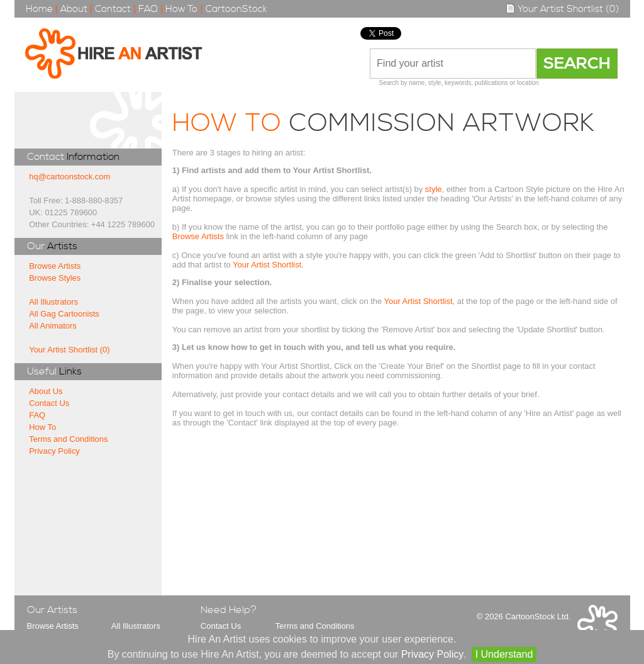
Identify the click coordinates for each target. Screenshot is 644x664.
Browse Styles (55, 278)
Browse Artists (55, 266)
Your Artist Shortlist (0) (562, 9)
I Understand (504, 654)
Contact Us (49, 403)
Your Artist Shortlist (267, 265)
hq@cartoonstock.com (69, 177)
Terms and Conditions (68, 439)
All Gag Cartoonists (64, 314)
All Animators (53, 326)
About (74, 9)
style (434, 189)
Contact (113, 9)
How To (181, 9)
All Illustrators (53, 302)
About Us (46, 391)
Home (39, 9)
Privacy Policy (54, 451)
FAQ (148, 9)
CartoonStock (236, 9)
